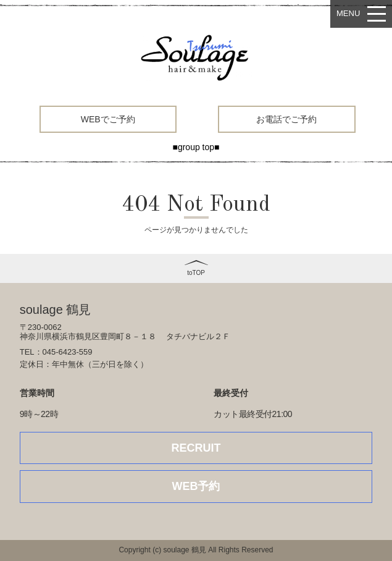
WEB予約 (196, 486)
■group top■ (196, 147)
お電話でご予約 (286, 119)
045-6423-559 (68, 352)
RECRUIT (196, 448)
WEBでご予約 (108, 119)
